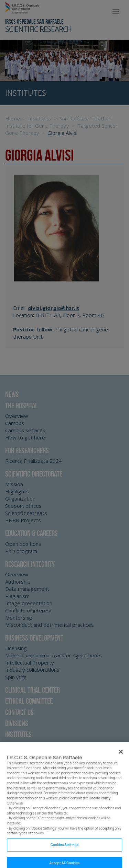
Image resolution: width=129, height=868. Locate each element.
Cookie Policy (100, 802)
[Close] (121, 755)
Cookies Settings (64, 848)
